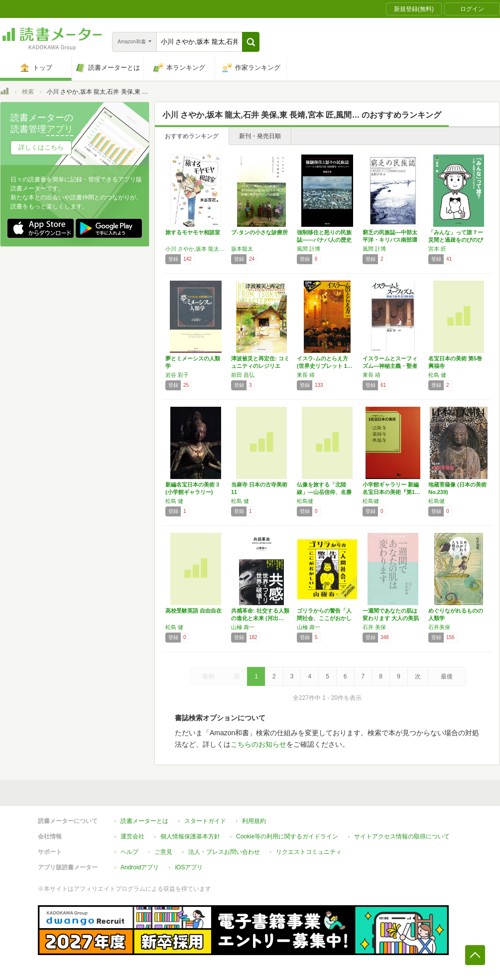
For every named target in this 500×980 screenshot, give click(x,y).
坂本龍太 (242, 249)
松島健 (305, 501)
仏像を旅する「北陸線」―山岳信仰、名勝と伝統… (324, 492)
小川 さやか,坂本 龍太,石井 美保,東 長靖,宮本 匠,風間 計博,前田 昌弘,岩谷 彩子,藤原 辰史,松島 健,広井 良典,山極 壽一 (196, 249)
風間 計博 (309, 249)
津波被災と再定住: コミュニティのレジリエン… (260, 366)
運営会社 (132, 836)
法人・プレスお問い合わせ (224, 852)
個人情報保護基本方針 (190, 836)
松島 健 (437, 375)
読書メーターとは (144, 821)
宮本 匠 (437, 249)
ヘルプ (129, 852)
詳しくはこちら (41, 147)
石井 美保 (374, 627)
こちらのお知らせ (258, 744)
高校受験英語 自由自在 (193, 611)
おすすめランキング (192, 136)
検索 (28, 92)
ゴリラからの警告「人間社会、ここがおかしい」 (324, 618)
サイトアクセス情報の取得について (402, 836)
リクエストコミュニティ (309, 852)
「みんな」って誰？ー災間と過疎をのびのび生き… (456, 240)
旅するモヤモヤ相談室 (193, 232)
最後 (447, 676)
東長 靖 (306, 375)
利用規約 (254, 821)
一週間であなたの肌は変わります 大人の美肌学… (391, 618)
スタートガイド (205, 821)
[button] (251, 42)
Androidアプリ (140, 867)
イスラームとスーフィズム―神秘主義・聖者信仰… (390, 366)
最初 (208, 676)
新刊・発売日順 (260, 136)
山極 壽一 (243, 627)
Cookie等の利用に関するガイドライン (287, 836)
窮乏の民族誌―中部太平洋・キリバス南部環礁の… (390, 240)
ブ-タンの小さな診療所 (259, 232)
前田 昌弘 (243, 375)
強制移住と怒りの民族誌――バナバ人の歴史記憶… (324, 240)
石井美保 (439, 627)
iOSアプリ (189, 867)
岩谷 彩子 (177, 375)
